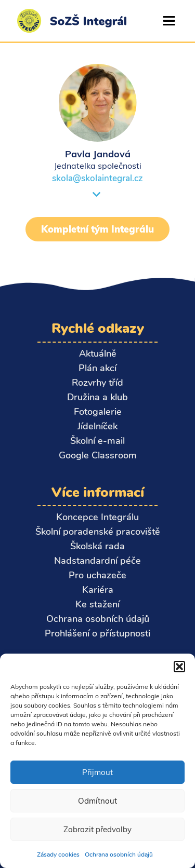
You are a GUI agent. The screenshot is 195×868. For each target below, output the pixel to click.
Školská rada (97, 546)
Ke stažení (97, 604)
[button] (179, 667)
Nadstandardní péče (97, 561)
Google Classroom (98, 455)
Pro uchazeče (97, 575)
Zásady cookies (58, 855)
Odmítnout (97, 801)
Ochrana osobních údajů (119, 855)
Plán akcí (97, 368)
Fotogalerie (98, 412)
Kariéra (98, 590)
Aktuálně (98, 354)
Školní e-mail (97, 441)
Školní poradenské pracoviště (98, 532)
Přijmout (97, 772)
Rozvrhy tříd (97, 383)
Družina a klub (97, 397)
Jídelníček (97, 426)
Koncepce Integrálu (97, 517)
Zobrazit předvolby (97, 829)
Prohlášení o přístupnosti (97, 633)
